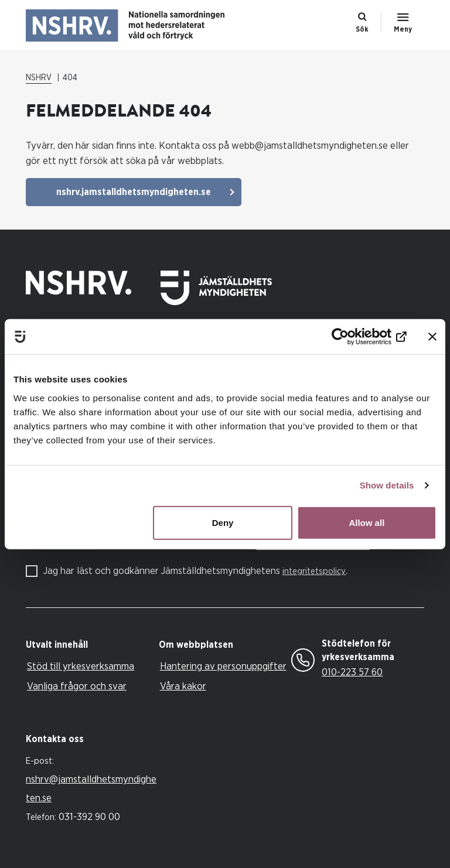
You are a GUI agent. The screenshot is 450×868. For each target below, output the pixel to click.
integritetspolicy (314, 571)
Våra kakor (183, 686)
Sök (362, 29)
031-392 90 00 (89, 817)
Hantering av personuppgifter (223, 666)
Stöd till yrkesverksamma (81, 666)
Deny (223, 522)
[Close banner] (432, 337)
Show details (387, 485)
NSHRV (39, 78)
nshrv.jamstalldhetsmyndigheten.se (134, 192)
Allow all (367, 522)
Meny (403, 29)
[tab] (89, 645)
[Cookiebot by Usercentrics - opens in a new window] (355, 337)
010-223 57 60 (352, 672)
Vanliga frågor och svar (77, 686)
